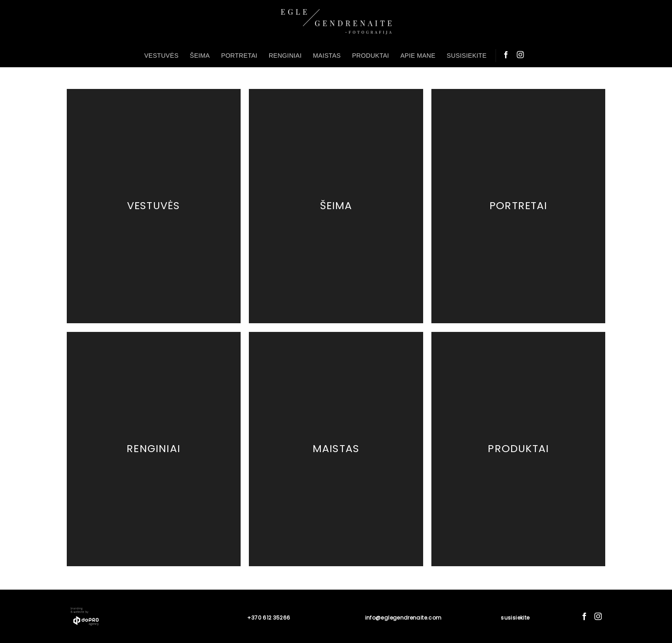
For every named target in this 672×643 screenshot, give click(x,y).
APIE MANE (418, 56)
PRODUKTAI (370, 56)
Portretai (519, 206)
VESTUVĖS (161, 56)
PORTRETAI (239, 56)
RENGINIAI (285, 56)
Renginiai (153, 448)
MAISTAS (327, 56)
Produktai (518, 448)
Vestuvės (154, 206)
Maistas (336, 448)
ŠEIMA (200, 56)
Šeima (336, 206)
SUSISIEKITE (466, 56)
